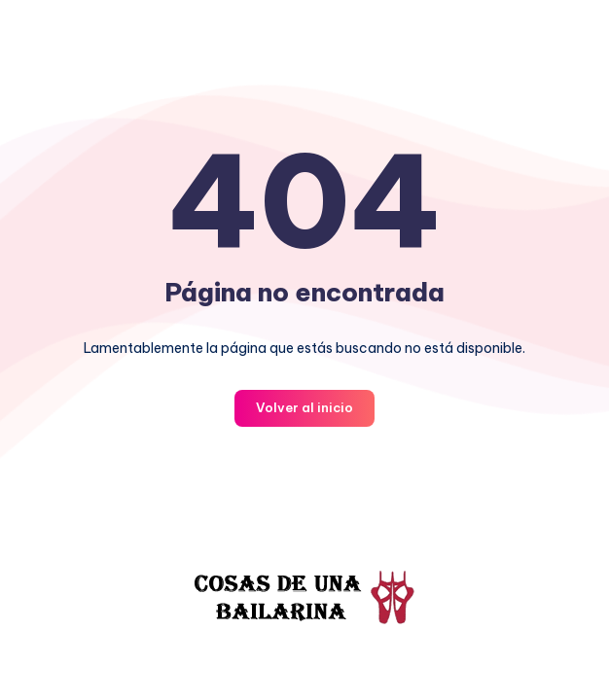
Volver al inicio (304, 407)
